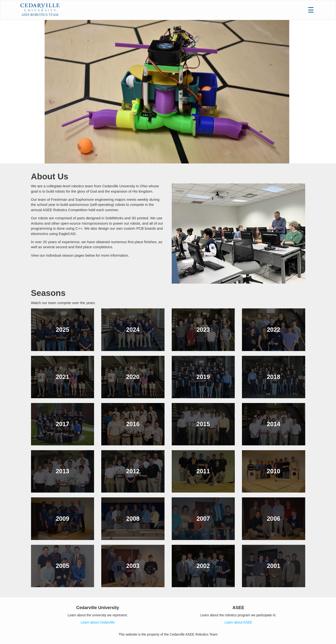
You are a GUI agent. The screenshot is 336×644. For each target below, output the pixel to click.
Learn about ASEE (238, 622)
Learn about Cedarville (98, 622)
